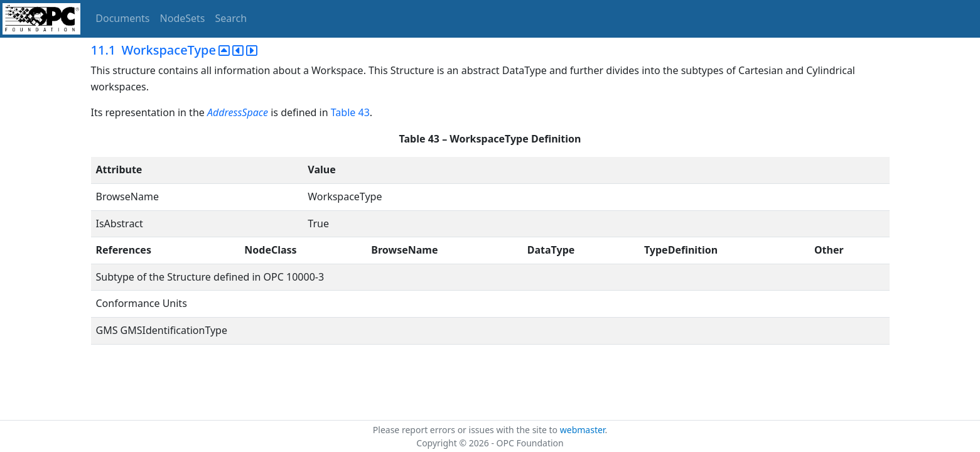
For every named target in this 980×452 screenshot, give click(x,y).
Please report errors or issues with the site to (466, 430)
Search (231, 18)
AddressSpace (238, 112)
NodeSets (183, 18)
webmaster (583, 430)
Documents (122, 18)
